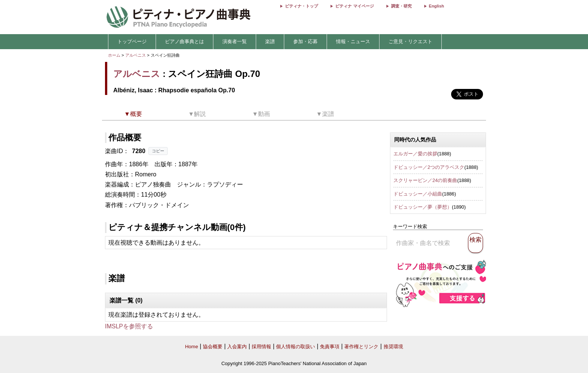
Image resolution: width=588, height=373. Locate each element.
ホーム (114, 55)
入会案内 (237, 347)
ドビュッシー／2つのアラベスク (429, 167)
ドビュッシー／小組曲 (418, 194)
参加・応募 (305, 41)
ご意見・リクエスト (410, 41)
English (436, 6)
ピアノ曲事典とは (184, 41)
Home (191, 347)
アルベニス (136, 55)
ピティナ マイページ (354, 6)
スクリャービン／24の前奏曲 (425, 180)
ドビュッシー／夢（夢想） (423, 207)
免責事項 (330, 347)
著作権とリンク (361, 347)
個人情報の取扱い (295, 347)
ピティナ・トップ (301, 6)
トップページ (132, 41)
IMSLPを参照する (129, 326)
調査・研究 (401, 6)
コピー (158, 151)
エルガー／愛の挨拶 (415, 154)
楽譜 (270, 41)
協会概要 (213, 347)
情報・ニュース (353, 41)
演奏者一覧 (235, 41)
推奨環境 (393, 347)
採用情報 (261, 347)
